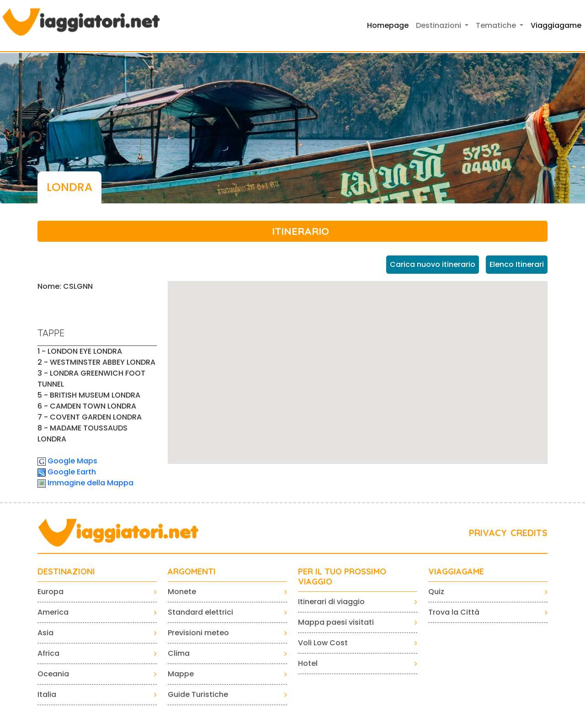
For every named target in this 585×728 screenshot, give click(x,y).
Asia (45, 633)
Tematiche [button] (497, 25)
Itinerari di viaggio (331, 602)
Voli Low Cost (323, 643)
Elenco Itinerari (517, 264)
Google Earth (72, 472)
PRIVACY (488, 533)
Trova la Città (454, 612)
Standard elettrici (200, 612)
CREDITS (529, 533)
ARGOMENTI (192, 572)
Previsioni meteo (198, 633)
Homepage (388, 25)
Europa (51, 592)
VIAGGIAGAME (456, 572)
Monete (182, 592)
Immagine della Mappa (90, 483)
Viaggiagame (556, 25)
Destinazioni (66, 572)
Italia (47, 694)
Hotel (308, 663)
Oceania (53, 674)
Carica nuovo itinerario (433, 264)
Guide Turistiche (198, 694)
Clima (179, 653)
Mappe (181, 674)
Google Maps (72, 461)
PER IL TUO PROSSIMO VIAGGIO (342, 577)
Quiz (436, 592)
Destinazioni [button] (439, 25)
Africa (48, 653)
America (53, 612)
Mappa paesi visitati (336, 622)
